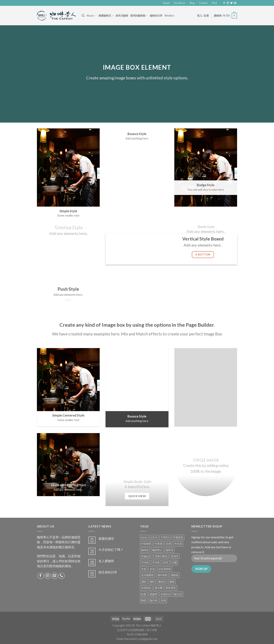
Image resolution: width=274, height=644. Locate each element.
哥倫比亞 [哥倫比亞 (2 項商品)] (146, 556)
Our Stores (180, 3)
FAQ (214, 3)
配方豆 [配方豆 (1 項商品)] (178, 594)
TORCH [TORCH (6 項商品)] (165, 537)
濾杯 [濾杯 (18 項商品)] (152, 582)
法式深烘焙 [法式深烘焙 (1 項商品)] (164, 569)
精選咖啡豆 (106, 16)
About (166, 3)
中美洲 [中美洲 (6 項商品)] (158, 544)
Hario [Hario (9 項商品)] (144, 537)
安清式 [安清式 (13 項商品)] (175, 556)
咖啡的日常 (156, 16)
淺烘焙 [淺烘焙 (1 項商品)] (175, 575)
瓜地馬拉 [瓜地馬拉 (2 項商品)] (146, 588)
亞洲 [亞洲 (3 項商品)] (168, 544)
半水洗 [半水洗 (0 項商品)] (178, 544)
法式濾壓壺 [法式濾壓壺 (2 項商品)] (147, 575)
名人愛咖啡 (106, 561)
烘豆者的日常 (108, 572)
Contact (203, 3)
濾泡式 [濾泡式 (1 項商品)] (162, 582)
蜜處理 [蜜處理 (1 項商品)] (153, 594)
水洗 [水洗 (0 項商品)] (152, 569)
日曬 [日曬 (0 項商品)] (174, 562)
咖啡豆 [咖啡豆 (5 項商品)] (170, 550)
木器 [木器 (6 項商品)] (144, 569)
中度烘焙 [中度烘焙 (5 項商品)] (178, 537)
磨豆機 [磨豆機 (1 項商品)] (158, 588)
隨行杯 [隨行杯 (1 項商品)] (153, 600)
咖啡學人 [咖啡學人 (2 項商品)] (157, 550)
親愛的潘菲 (106, 538)
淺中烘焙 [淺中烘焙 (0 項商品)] (162, 575)
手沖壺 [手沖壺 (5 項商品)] (145, 562)
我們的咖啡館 (139, 16)
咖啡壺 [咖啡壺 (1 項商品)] (145, 550)
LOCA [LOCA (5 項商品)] (154, 537)
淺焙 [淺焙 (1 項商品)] (144, 582)
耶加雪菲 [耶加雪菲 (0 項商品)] (171, 588)
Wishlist (169, 16)
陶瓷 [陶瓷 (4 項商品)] (144, 600)
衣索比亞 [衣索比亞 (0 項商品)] (166, 594)
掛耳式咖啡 (122, 16)
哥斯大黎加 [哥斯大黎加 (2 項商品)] (161, 556)
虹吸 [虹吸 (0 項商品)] (144, 594)
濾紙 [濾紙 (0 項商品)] (172, 582)
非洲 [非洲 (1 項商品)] (163, 600)
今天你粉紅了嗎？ (111, 550)
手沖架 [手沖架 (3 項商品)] (156, 562)
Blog (192, 3)
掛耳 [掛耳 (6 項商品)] (166, 562)
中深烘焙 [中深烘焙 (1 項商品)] (146, 544)
